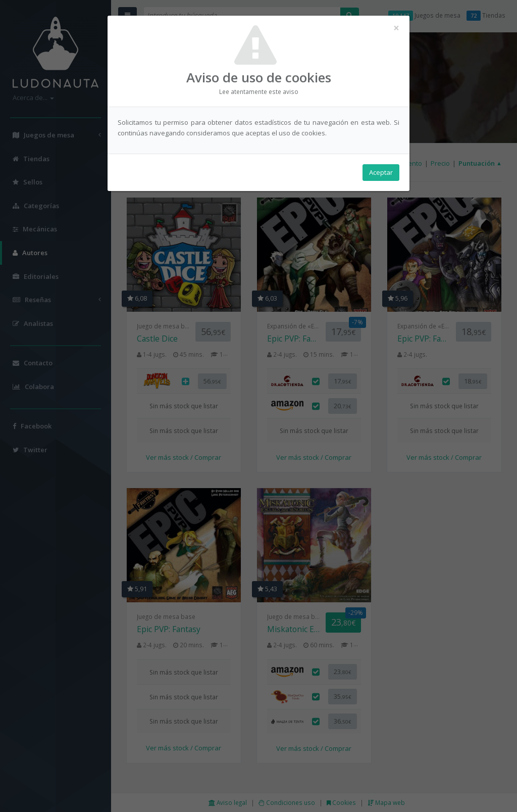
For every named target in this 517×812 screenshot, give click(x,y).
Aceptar (381, 172)
